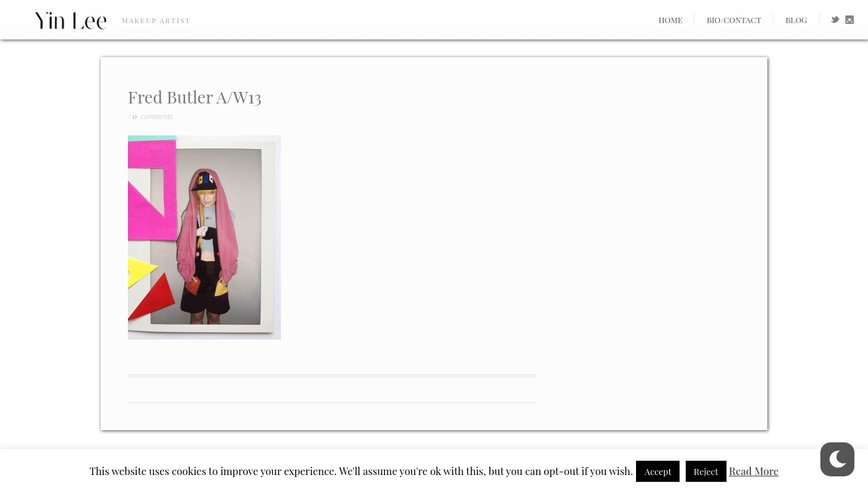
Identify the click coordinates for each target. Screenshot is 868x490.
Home (671, 20)
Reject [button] (706, 471)
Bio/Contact (734, 20)
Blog (797, 20)
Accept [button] (658, 471)
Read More (754, 471)
